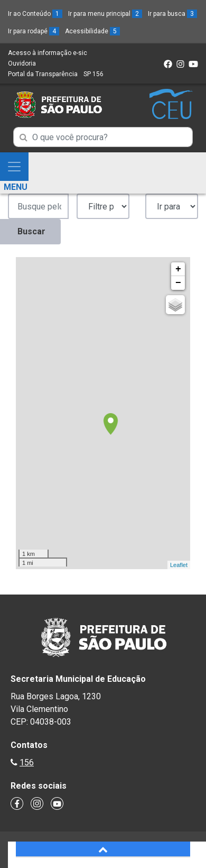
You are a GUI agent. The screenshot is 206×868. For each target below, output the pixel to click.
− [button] (178, 283)
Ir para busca (172, 14)
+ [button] (178, 269)
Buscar (31, 231)
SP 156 (93, 74)
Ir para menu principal (105, 14)
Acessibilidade (92, 31)
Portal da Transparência (43, 74)
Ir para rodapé (34, 31)
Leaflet (179, 565)
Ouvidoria (22, 63)
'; (103, 206)
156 (27, 762)
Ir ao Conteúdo (35, 14)
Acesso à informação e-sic (48, 53)
